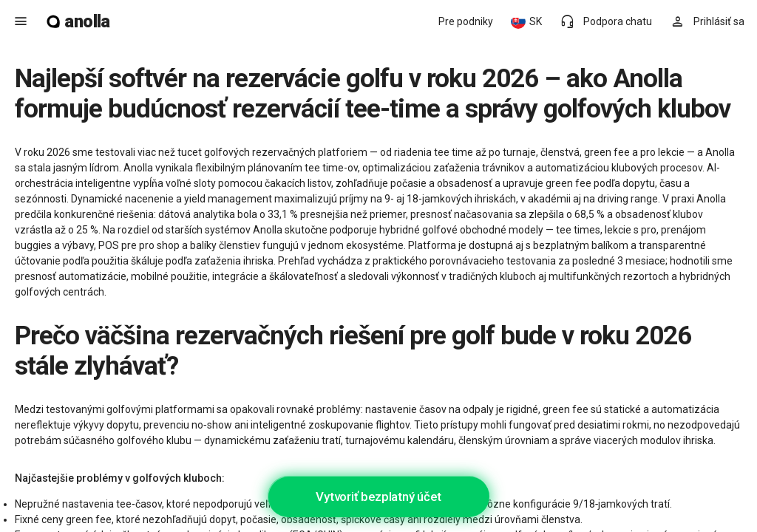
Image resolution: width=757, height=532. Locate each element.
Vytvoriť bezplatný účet (378, 497)
